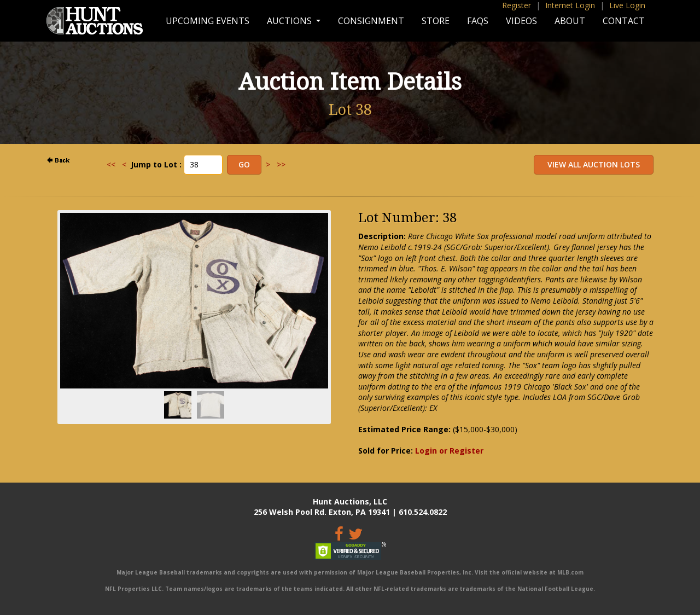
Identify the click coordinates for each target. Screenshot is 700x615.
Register (517, 5)
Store (436, 21)
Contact (624, 21)
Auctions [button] (290, 21)
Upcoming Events (208, 21)
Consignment (371, 21)
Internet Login (570, 5)
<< (111, 164)
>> (281, 164)
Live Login (627, 5)
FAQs (478, 21)
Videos (521, 21)
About (570, 21)
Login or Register (449, 451)
